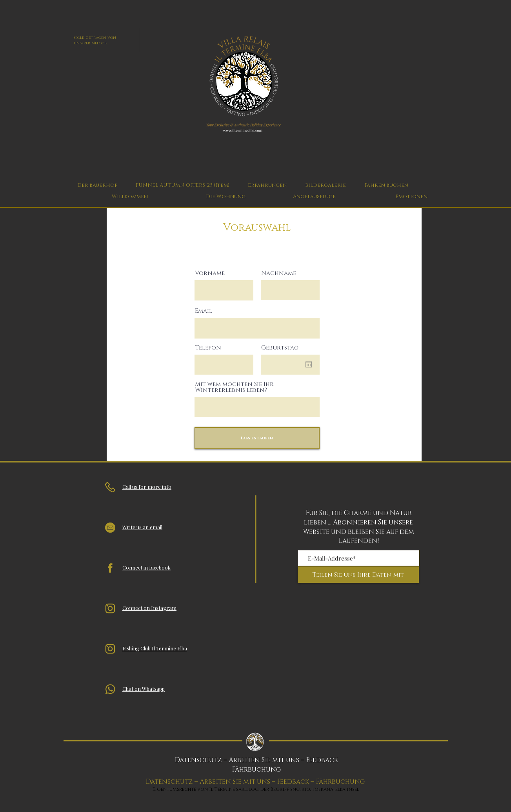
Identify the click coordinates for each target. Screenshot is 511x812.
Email (204, 311)
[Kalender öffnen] (309, 364)
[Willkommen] (130, 197)
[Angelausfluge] (315, 197)
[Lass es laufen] (257, 438)
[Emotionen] (411, 197)
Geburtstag (280, 348)
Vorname (210, 273)
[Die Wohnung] (226, 197)
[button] (267, 185)
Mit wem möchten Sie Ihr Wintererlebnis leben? (234, 387)
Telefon (208, 348)
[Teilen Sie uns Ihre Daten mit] (358, 575)
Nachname (279, 273)
